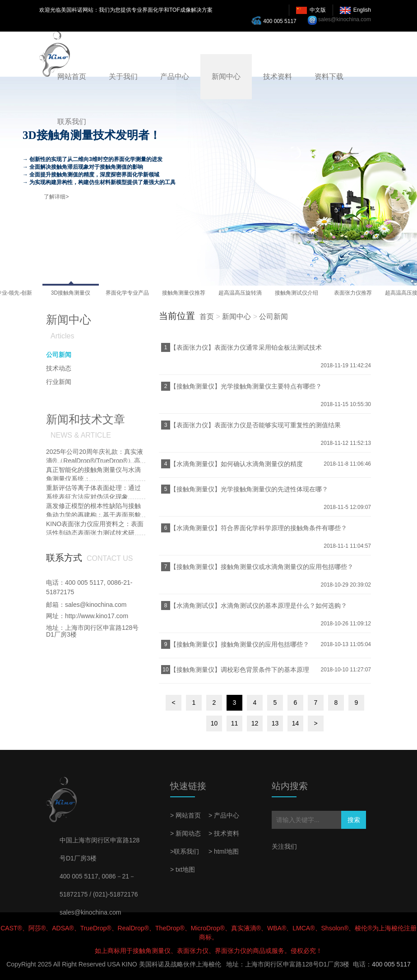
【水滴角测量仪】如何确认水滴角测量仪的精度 (236, 464)
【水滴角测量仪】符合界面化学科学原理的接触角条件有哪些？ (259, 528)
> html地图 (224, 851)
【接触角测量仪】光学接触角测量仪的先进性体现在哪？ (249, 489)
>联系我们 (185, 851)
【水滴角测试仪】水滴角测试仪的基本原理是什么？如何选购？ (259, 606)
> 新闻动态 (185, 833)
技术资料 (278, 76)
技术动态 (59, 368)
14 (296, 723)
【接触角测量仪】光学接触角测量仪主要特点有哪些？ (246, 386)
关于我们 (123, 76)
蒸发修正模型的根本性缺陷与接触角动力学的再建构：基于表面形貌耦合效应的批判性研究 (93, 515)
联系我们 (72, 122)
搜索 (354, 820)
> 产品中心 (224, 815)
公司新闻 (273, 317)
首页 (207, 317)
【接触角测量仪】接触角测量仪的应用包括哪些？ (240, 644)
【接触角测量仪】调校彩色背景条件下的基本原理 (240, 670)
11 (235, 723)
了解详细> (56, 197)
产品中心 (175, 76)
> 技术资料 (224, 833)
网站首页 (72, 76)
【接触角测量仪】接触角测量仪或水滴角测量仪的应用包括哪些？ (262, 567)
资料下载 (329, 76)
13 (275, 723)
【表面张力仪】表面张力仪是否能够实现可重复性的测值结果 (255, 425)
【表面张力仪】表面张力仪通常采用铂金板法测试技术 (246, 347)
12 (255, 723)
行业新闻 (59, 382)
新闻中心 (226, 76)
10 (214, 723)
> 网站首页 (185, 815)
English (362, 10)
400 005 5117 (276, 20)
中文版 (318, 10)
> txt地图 (183, 869)
